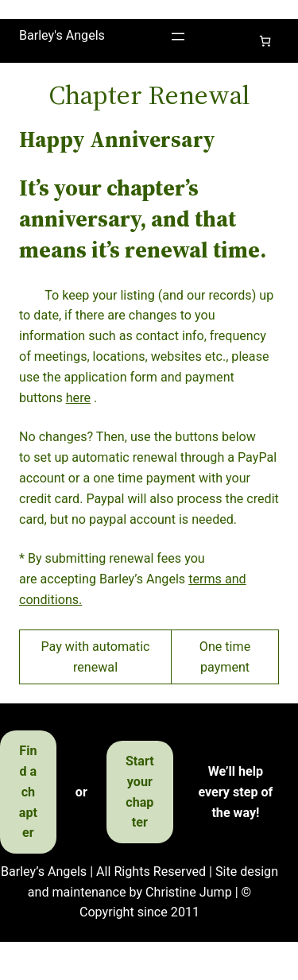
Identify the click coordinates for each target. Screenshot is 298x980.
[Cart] (265, 41)
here (78, 398)
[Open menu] (178, 37)
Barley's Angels (62, 35)
